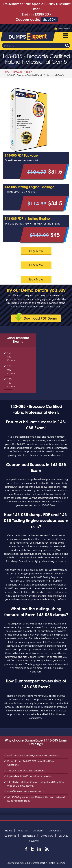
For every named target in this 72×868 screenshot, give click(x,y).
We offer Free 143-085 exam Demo (26, 791)
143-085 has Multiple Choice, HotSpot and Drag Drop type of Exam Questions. (36, 784)
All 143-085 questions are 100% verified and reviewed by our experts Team (36, 799)
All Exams (38, 831)
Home (6, 72)
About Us (23, 831)
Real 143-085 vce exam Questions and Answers (33, 755)
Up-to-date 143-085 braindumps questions (30, 776)
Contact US (47, 836)
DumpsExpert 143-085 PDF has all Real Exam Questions (31, 763)
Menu (66, 36)
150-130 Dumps (10, 383)
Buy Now (36, 251)
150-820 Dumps (10, 357)
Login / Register (64, 28)
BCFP (29, 72)
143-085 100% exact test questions (26, 771)
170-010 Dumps (10, 370)
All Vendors (55, 831)
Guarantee (10, 836)
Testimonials (28, 836)
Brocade (18, 72)
